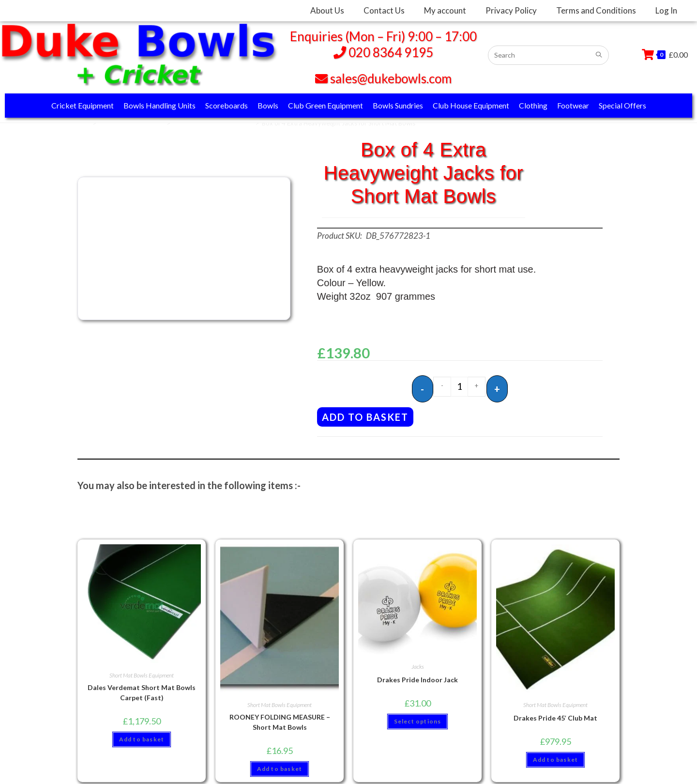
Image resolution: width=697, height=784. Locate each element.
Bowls (268, 105)
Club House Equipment (471, 105)
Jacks (418, 664)
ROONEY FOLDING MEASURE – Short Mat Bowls (280, 719)
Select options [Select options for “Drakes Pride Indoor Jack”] (418, 718)
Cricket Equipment (83, 105)
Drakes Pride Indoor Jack (417, 677)
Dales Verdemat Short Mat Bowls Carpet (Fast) (142, 690)
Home (81, 123)
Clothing (533, 105)
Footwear (573, 105)
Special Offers (622, 105)
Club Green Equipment (326, 105)
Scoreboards (227, 105)
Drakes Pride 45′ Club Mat (556, 715)
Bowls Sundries (398, 105)
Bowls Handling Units (159, 105)
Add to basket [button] (142, 736)
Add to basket (365, 414)
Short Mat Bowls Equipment (213, 123)
